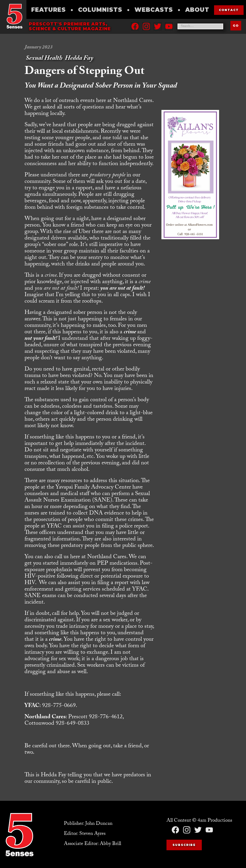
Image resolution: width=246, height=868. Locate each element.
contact (229, 10)
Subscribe (184, 845)
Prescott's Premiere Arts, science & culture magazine (70, 26)
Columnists (100, 10)
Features (49, 10)
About (197, 10)
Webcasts (154, 10)
